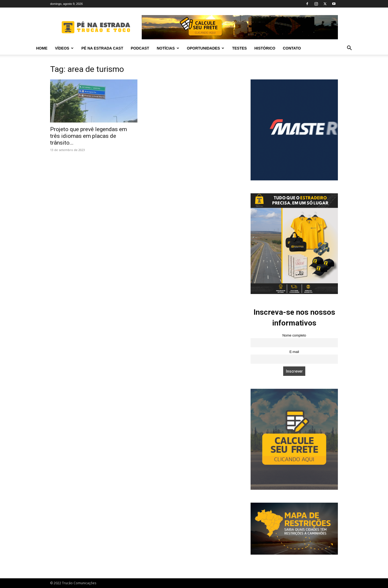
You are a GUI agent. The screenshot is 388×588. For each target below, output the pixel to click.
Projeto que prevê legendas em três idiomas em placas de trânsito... (89, 136)
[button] (349, 49)
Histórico (265, 48)
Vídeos (64, 48)
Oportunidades (206, 48)
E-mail (294, 352)
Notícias (168, 48)
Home (42, 48)
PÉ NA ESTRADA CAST (102, 48)
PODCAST (140, 48)
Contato (292, 48)
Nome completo (294, 335)
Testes (239, 48)
